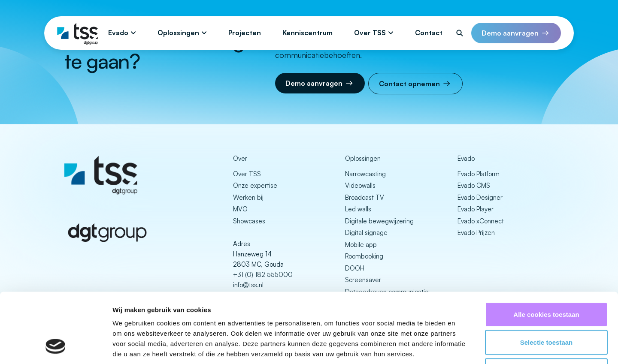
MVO (240, 209)
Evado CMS (474, 185)
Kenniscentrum (307, 33)
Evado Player (476, 209)
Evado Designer (480, 197)
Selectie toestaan (547, 280)
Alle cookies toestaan (546, 251)
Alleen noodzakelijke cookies (546, 308)
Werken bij (248, 197)
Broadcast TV (365, 197)
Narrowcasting (365, 174)
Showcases (249, 221)
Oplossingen (178, 33)
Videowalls (360, 185)
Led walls (358, 209)
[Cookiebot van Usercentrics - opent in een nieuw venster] (56, 347)
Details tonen (464, 347)
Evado (118, 33)
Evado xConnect (481, 221)
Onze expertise (255, 185)
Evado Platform (479, 174)
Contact (429, 33)
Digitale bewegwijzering (379, 221)
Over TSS (370, 33)
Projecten (245, 33)
